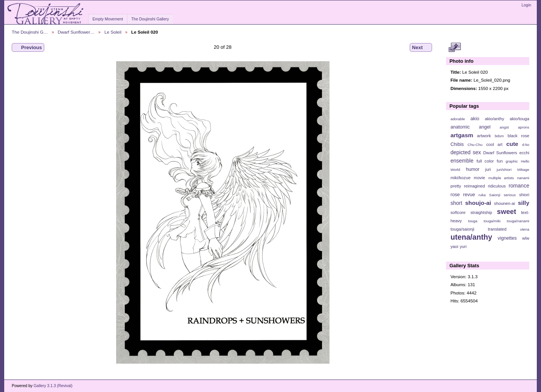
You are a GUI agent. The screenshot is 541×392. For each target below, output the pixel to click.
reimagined (474, 186)
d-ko (526, 145)
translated (497, 229)
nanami (523, 178)
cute (512, 144)
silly (524, 203)
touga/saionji (462, 229)
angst (504, 127)
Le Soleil (113, 32)
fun (500, 161)
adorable (458, 119)
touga (473, 221)
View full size (455, 48)
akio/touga (519, 119)
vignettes (507, 238)
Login (526, 5)
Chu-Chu (475, 145)
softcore (458, 212)
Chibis (457, 144)
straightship (481, 212)
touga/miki (492, 221)
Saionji (495, 195)
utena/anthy (471, 237)
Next (421, 48)
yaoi (455, 246)
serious (510, 195)
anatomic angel (471, 127)
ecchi (524, 153)
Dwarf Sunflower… (76, 32)
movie (479, 178)
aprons (524, 127)
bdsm (499, 136)
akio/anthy (494, 119)
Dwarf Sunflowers (500, 153)
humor (473, 169)
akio (475, 119)
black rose (518, 136)
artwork (484, 136)
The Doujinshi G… (30, 32)
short (456, 203)
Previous (28, 48)
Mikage (523, 170)
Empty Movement (108, 19)
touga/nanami (518, 221)
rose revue (463, 195)
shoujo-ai (478, 203)
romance (519, 186)
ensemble (462, 161)
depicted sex (466, 152)
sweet (507, 211)
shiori (524, 195)
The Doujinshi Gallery (150, 19)
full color (485, 161)
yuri (463, 246)
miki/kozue (461, 178)
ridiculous (497, 186)
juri (488, 169)
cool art (494, 144)
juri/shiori (504, 170)
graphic (512, 161)
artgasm (462, 135)
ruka (482, 195)
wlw (526, 238)
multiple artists (501, 178)
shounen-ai (505, 203)
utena (525, 229)
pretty (456, 186)
